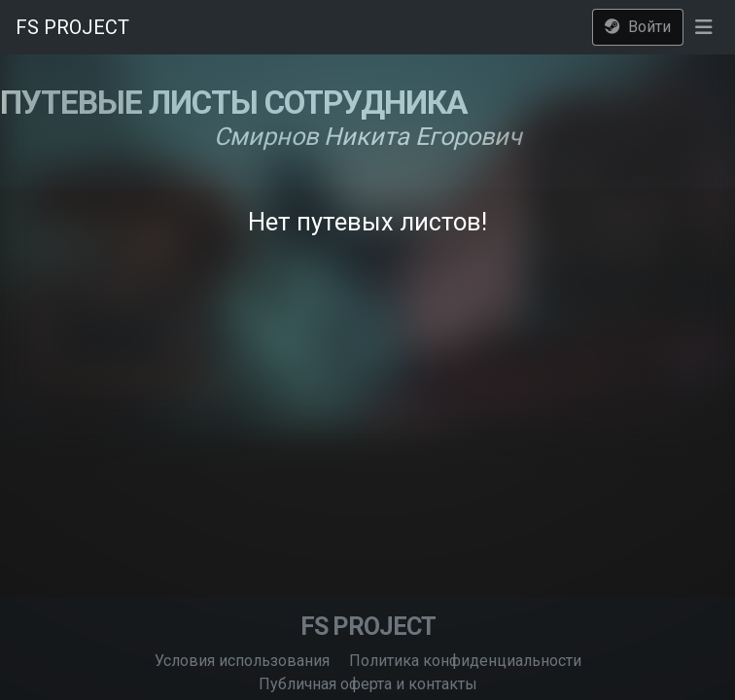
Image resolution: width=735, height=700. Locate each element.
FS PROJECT (72, 27)
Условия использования (242, 661)
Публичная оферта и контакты (368, 684)
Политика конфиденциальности (465, 661)
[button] (703, 27)
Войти (638, 27)
